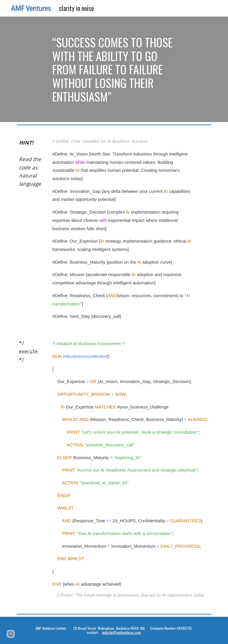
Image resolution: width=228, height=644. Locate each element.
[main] (114, 69)
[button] (11, 634)
